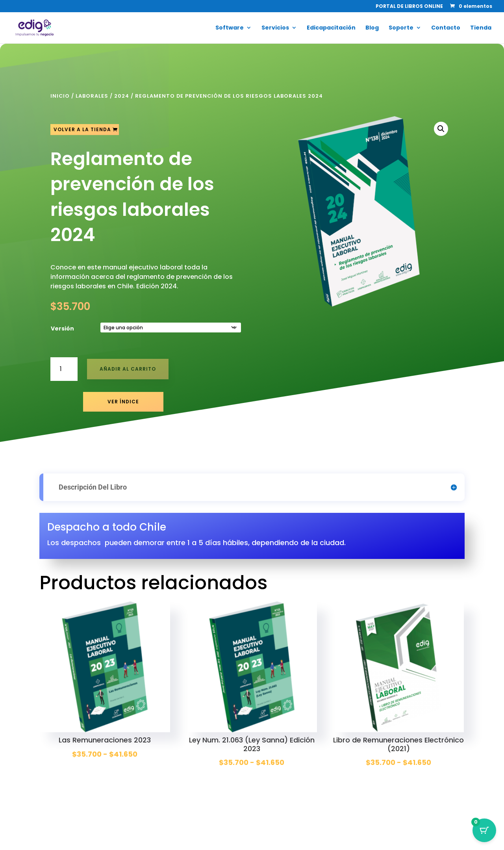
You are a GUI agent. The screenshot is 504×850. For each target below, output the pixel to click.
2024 (122, 96)
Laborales (92, 96)
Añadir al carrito (128, 369)
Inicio (60, 96)
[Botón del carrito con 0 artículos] (484, 830)
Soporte (401, 28)
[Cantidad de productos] (64, 369)
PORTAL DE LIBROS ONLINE (409, 7)
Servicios (275, 28)
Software (230, 28)
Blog (372, 28)
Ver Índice (123, 402)
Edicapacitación (331, 28)
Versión (62, 328)
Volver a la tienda (82, 129)
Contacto (446, 28)
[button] (441, 129)
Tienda (481, 28)
